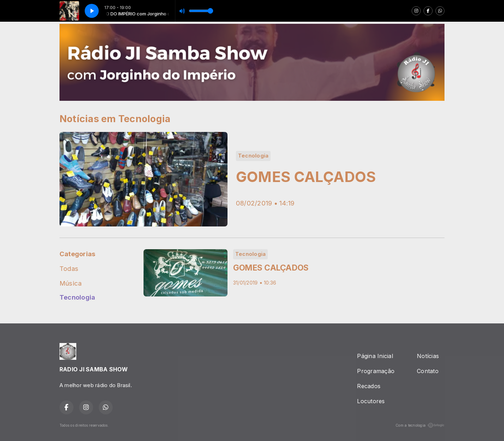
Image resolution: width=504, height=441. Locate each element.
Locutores (371, 401)
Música (71, 283)
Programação (376, 371)
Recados (369, 386)
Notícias (428, 356)
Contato (428, 371)
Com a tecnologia (420, 425)
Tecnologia (77, 297)
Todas (69, 268)
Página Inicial (375, 356)
